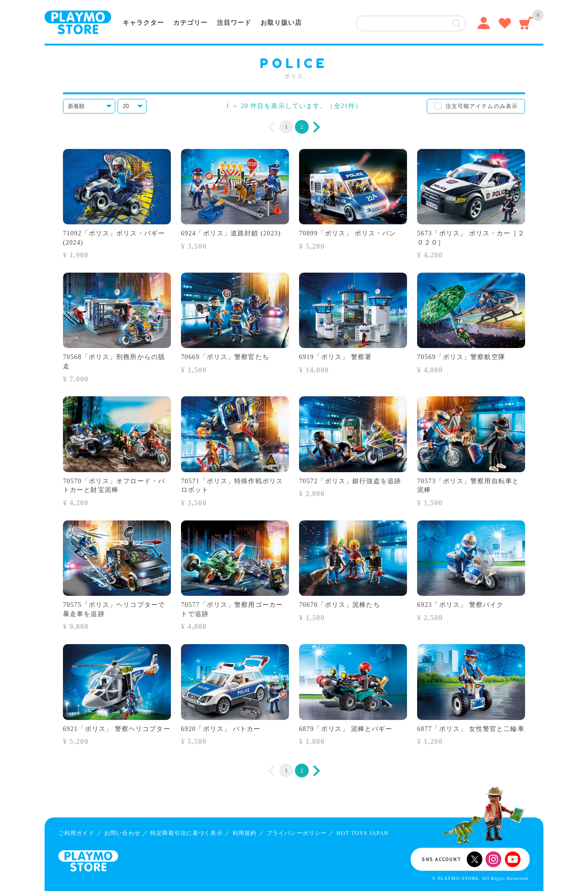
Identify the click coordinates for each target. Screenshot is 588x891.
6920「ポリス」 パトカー (221, 729)
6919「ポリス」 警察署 (335, 357)
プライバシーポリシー (297, 833)
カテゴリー (190, 23)
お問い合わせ (122, 833)
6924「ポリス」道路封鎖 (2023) (231, 233)
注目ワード (234, 23)
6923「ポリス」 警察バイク (460, 605)
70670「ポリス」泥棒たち (340, 605)
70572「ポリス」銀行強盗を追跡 (350, 481)
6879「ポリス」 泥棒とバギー (346, 729)
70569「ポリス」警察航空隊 (461, 357)
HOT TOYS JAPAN (362, 833)
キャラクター (143, 23)
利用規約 (244, 833)
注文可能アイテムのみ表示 (482, 106)
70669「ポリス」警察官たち (225, 357)
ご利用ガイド (76, 833)
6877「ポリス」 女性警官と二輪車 (471, 729)
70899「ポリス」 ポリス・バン (348, 233)
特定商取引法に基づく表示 (186, 833)
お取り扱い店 (281, 23)
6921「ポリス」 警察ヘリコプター (117, 729)
